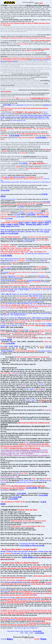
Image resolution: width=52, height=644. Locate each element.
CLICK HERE (14, 135)
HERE (21, 223)
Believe (10, 639)
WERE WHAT (6, 226)
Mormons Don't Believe (34, 224)
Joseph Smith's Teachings (9, 223)
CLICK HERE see (32, 545)
